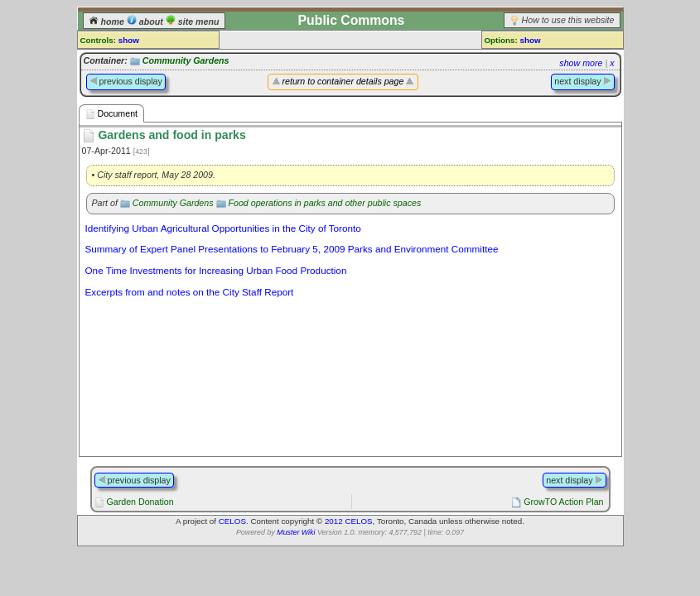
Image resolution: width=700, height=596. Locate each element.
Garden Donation (140, 502)
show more (581, 63)
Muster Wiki (296, 532)
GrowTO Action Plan (563, 502)
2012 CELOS (349, 521)
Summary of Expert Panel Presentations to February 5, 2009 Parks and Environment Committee (292, 249)
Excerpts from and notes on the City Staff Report (190, 292)
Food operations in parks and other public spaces (324, 203)
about (146, 22)
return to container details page (343, 81)
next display (582, 81)
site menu (193, 22)
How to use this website (568, 20)
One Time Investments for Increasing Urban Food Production (216, 270)
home (108, 22)
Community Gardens (186, 60)
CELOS (232, 521)
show (129, 40)
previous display (126, 81)
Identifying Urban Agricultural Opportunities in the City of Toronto (223, 228)
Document (112, 114)
